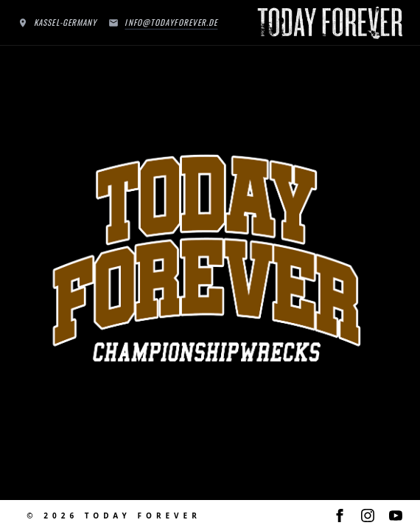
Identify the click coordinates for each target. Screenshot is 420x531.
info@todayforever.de (171, 22)
